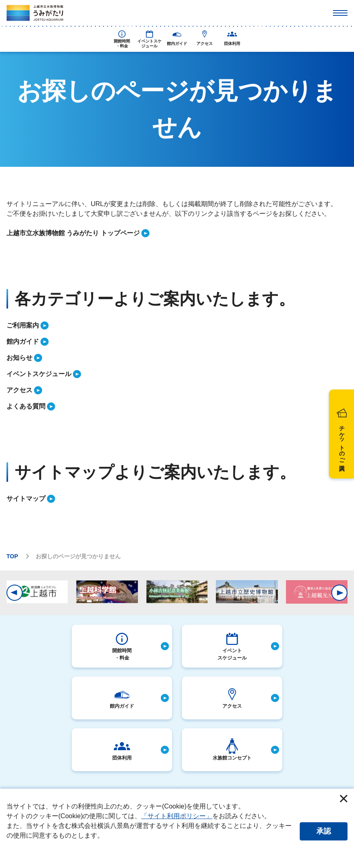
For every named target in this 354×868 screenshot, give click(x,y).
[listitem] (177, 233)
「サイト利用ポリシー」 (177, 816)
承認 (324, 831)
